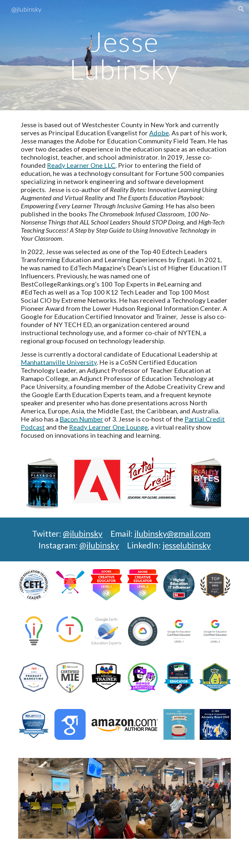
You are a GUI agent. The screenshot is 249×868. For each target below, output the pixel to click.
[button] (241, 9)
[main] (124, 55)
